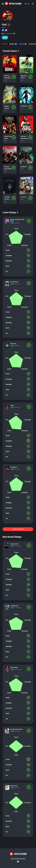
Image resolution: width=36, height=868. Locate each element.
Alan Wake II (14, 467)
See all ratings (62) (18, 529)
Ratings (13, 44)
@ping (4, 27)
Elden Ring (13, 344)
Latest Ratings (10, 212)
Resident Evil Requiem (16, 729)
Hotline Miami (14, 667)
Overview (5, 44)
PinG (4, 25)
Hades (12, 405)
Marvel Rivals (14, 786)
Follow (5, 38)
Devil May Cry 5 (14, 606)
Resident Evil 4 (14, 544)
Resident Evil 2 (14, 282)
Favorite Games (11, 51)
